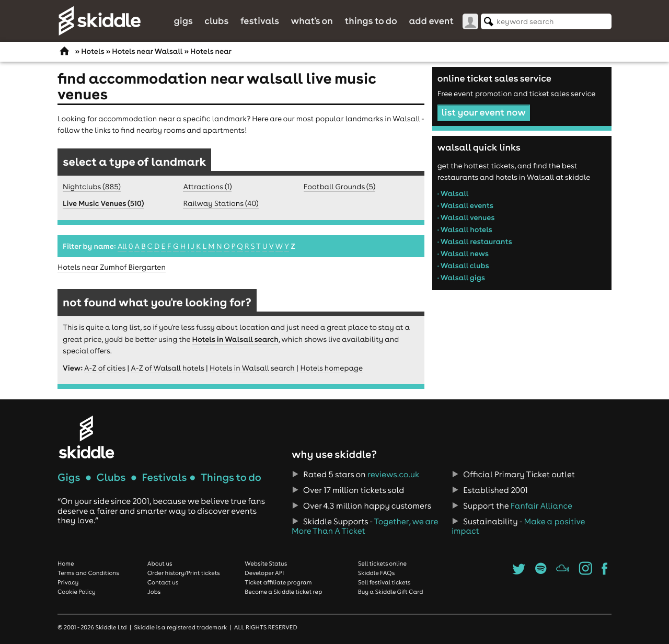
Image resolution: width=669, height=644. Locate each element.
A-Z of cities (105, 368)
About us (160, 563)
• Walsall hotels (465, 229)
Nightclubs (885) (92, 187)
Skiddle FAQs (376, 573)
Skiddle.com (99, 21)
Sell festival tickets (384, 582)
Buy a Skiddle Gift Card (391, 592)
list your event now (484, 112)
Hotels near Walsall (147, 51)
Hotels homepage (331, 368)
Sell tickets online (382, 563)
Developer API (264, 573)
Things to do (371, 21)
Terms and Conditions (88, 573)
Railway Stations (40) (221, 203)
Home (66, 563)
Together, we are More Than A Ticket (365, 526)
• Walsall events (465, 205)
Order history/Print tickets (184, 573)
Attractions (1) (207, 187)
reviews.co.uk (393, 475)
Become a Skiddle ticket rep (283, 592)
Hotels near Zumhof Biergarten (112, 267)
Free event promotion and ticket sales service (517, 94)
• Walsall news (463, 254)
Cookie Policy (77, 592)
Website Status (266, 563)
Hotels (93, 51)
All (122, 246)
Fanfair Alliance (541, 506)
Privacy (68, 582)
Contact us (163, 582)
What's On (312, 21)
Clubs (216, 21)
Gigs (183, 21)
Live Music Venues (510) (103, 203)
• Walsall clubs (463, 266)
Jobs (154, 592)
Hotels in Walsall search (235, 339)
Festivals (260, 21)
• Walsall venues (466, 217)
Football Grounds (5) (339, 187)
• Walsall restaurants (475, 241)
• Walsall (453, 193)
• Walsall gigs (461, 278)
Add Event (431, 21)
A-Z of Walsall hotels (167, 368)
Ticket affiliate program (278, 582)
